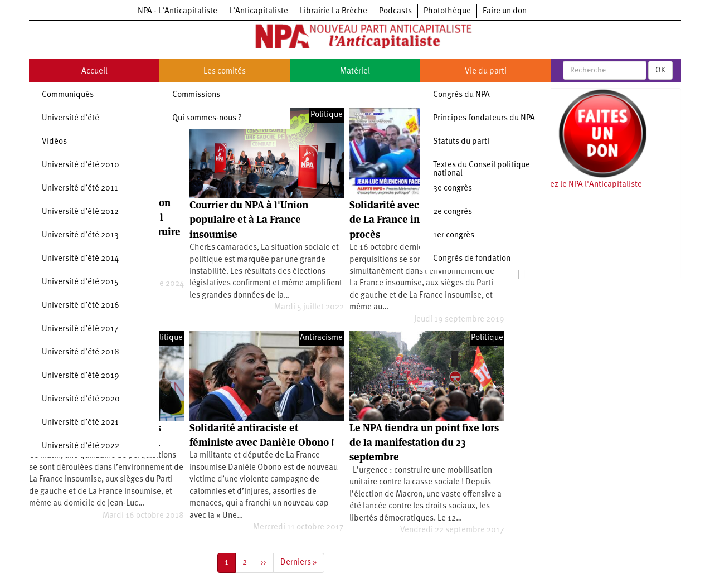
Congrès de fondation (472, 259)
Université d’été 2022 (81, 446)
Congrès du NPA (461, 95)
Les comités (225, 72)
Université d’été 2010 (81, 165)
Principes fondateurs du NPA (484, 118)
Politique (327, 115)
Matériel (355, 72)
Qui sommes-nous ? (207, 118)
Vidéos (54, 142)
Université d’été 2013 (80, 235)
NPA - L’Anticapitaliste (177, 11)
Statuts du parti (461, 142)
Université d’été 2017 (80, 329)
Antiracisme (321, 338)
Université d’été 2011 (80, 189)
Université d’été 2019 (81, 376)
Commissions (196, 95)
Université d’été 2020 (81, 399)
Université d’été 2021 (80, 423)
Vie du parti (486, 72)
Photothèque (447, 11)
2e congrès (453, 212)
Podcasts (395, 11)
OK (660, 70)
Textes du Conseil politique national (482, 169)
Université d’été (70, 118)
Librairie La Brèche (334, 11)
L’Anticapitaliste (259, 11)
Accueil (94, 72)
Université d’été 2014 (80, 259)
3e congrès (453, 189)
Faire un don (505, 11)
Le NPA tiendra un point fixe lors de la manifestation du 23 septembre (424, 443)
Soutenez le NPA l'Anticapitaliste (583, 185)
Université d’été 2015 (80, 282)
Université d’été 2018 (81, 353)
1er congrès (454, 235)
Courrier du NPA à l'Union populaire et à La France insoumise (249, 220)
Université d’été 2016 (81, 306)
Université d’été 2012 (80, 212)
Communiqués (68, 95)
